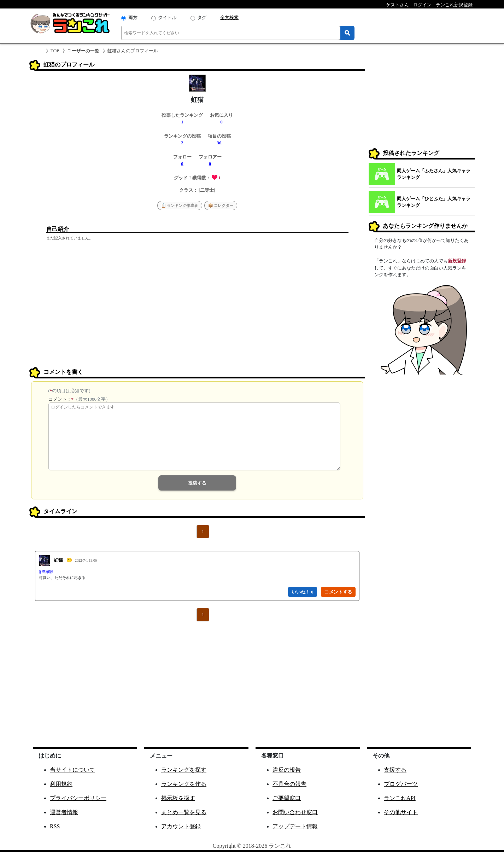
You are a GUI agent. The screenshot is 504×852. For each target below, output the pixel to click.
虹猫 (58, 560)
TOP (55, 51)
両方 (133, 18)
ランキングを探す (184, 770)
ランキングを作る (184, 784)
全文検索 (229, 18)
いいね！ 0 (303, 592)
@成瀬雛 (46, 572)
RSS (55, 826)
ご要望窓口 (287, 798)
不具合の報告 (289, 784)
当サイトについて (72, 770)
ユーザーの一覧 (83, 51)
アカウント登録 (181, 826)
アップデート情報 (295, 826)
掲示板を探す (178, 798)
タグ (202, 18)
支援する (395, 770)
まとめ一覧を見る (184, 812)
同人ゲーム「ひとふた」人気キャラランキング (434, 202)
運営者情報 (64, 812)
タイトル (167, 18)
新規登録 (457, 261)
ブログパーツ (401, 784)
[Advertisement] (197, 313)
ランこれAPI (400, 798)
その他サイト (401, 812)
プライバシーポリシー (78, 798)
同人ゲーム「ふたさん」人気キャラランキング (434, 174)
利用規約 (61, 784)
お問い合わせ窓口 (295, 812)
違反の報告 (287, 770)
